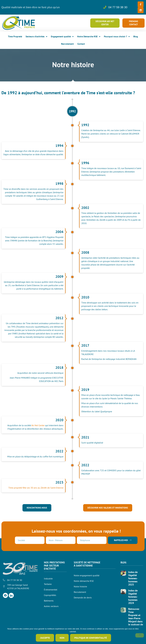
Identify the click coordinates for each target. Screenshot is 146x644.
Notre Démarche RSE (89, 36)
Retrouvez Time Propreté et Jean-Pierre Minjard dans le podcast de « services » (136, 617)
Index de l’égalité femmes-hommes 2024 (133, 596)
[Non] (140, 635)
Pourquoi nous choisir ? (117, 36)
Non (62, 638)
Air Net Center (38, 424)
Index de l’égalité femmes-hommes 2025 (133, 577)
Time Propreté (15, 36)
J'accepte (45, 638)
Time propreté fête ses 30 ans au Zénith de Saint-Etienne (36, 487)
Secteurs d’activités (36, 36)
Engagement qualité (62, 36)
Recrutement (67, 43)
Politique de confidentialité (91, 638)
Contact (81, 43)
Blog (136, 36)
